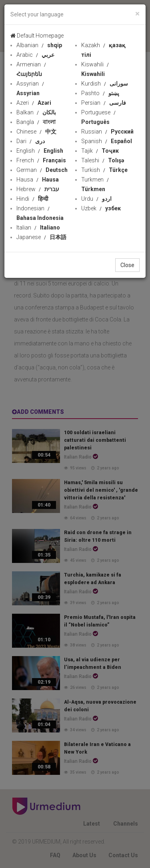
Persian (104, 103)
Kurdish (105, 84)
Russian (107, 132)
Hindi (32, 199)
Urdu (96, 199)
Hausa (38, 180)
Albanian (39, 45)
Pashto (100, 93)
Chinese (36, 132)
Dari (31, 141)
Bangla (36, 122)
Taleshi (103, 160)
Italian (38, 227)
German (42, 170)
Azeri (34, 103)
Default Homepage (37, 36)
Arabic (35, 55)
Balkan (36, 112)
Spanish (107, 141)
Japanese (41, 237)
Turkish (104, 170)
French (41, 160)
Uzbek (101, 208)
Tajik (100, 151)
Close (127, 265)
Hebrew (38, 189)
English (40, 151)
